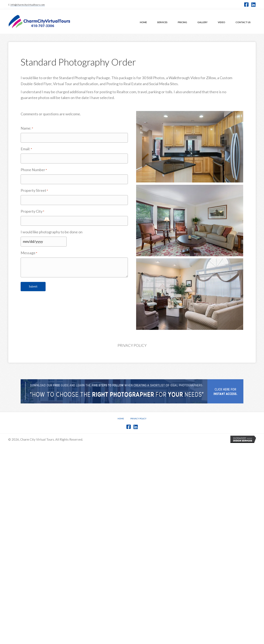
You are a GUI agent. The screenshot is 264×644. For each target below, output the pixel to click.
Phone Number (34, 170)
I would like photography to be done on (52, 232)
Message (29, 253)
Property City (32, 211)
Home (121, 419)
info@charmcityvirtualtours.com (28, 5)
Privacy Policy (132, 345)
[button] (246, 5)
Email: (26, 149)
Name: (27, 128)
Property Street (34, 191)
